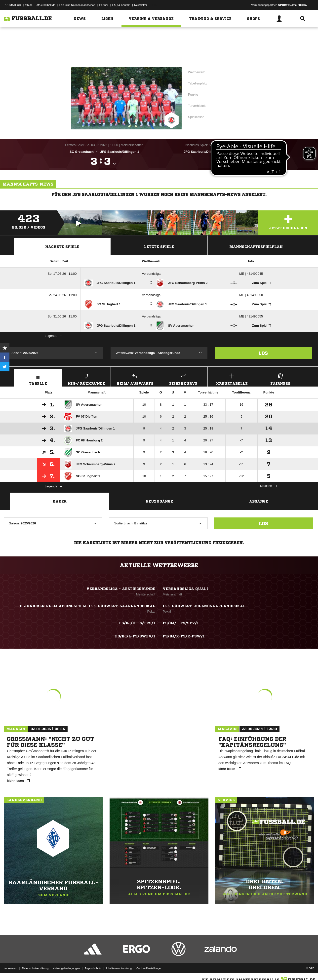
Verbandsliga (151, 274)
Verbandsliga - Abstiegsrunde (222, 68)
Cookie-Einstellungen (149, 968)
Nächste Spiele (62, 247)
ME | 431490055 (251, 316)
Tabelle (38, 379)
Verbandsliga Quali (185, 589)
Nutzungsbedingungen (66, 968)
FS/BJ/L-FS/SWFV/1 (135, 636)
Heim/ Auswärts (135, 379)
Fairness (280, 379)
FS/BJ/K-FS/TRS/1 (137, 623)
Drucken (269, 486)
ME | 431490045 (251, 274)
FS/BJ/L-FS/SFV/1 (181, 623)
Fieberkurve (183, 379)
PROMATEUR (12, 5)
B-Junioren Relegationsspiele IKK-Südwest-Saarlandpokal (88, 606)
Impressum (10, 968)
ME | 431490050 (251, 295)
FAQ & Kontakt (121, 5)
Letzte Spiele (159, 247)
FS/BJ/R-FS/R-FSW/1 (184, 636)
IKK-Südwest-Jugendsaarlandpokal (204, 606)
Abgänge (259, 501)
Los (263, 353)
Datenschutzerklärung (35, 968)
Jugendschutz (93, 968)
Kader (60, 501)
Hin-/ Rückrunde (86, 379)
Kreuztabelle (232, 379)
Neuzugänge (159, 501)
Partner (104, 5)
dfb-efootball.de (46, 5)
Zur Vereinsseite (159, 53)
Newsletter (141, 5)
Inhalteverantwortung (119, 968)
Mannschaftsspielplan (256, 247)
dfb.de (29, 5)
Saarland (168, 37)
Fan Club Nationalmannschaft (77, 5)
